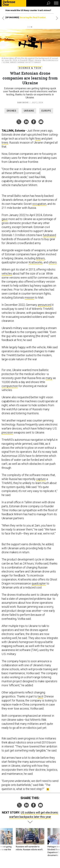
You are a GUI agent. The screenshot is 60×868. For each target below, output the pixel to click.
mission (29, 298)
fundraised (49, 235)
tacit (40, 696)
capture (41, 479)
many (49, 378)
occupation (39, 204)
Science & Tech (30, 68)
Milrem (40, 258)
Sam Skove (23, 103)
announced (45, 305)
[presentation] (3, 842)
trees (5, 143)
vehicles (7, 273)
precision (7, 432)
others (53, 262)
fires (38, 139)
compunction (10, 386)
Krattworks (36, 262)
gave (5, 219)
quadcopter (39, 583)
